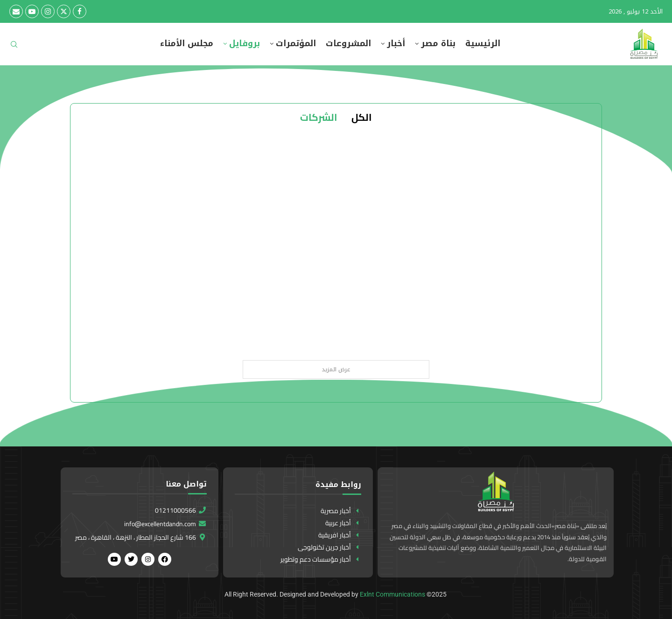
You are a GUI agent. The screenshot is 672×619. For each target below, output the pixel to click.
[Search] (14, 47)
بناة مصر (438, 44)
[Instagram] (48, 11)
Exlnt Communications (392, 594)
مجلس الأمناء (187, 44)
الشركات (319, 117)
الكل (362, 117)
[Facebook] (80, 11)
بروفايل (245, 44)
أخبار (396, 44)
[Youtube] (32, 11)
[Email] (16, 11)
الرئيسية (483, 44)
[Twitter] (64, 11)
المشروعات (348, 44)
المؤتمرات (296, 44)
